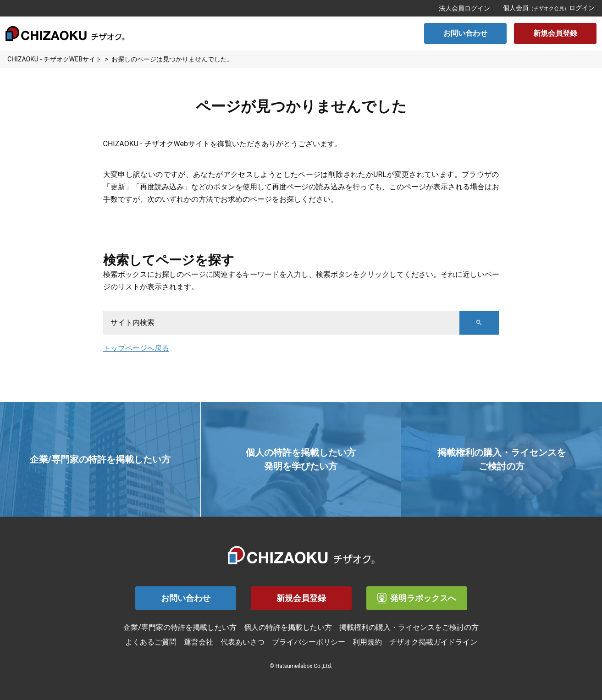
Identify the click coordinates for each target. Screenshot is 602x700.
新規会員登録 (555, 33)
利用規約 (367, 642)
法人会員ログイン (464, 8)
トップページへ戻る (136, 348)
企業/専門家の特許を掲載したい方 (180, 627)
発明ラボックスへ (417, 598)
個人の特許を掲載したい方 (288, 627)
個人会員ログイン (549, 8)
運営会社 (199, 642)
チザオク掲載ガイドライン (433, 642)
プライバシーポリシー (309, 642)
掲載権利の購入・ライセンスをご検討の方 (409, 627)
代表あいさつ (243, 642)
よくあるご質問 (151, 642)
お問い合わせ (465, 33)
